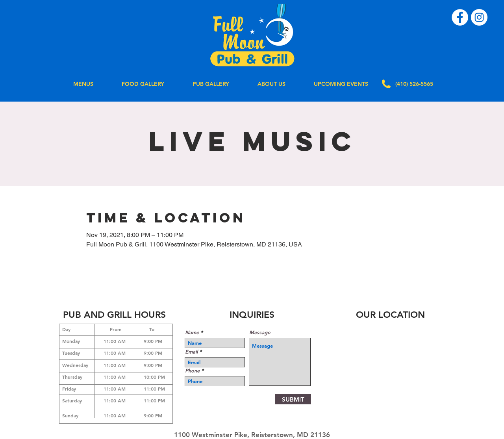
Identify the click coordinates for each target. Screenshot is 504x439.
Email (191, 352)
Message (260, 332)
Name (192, 332)
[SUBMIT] (293, 399)
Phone (192, 371)
